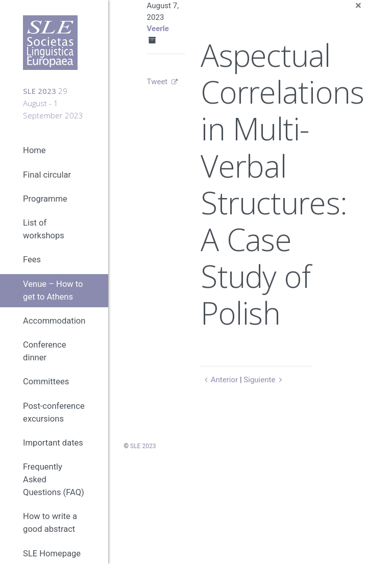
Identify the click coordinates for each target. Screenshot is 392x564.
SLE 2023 (143, 446)
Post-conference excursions (54, 412)
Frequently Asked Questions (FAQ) (54, 480)
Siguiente (264, 380)
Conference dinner (44, 351)
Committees (46, 382)
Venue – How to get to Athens (53, 290)
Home (34, 150)
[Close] (358, 6)
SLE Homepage (52, 554)
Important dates (53, 443)
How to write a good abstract (50, 523)
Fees (32, 260)
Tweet (157, 82)
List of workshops (44, 229)
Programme (45, 199)
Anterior (219, 380)
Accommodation (54, 321)
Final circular (47, 175)
